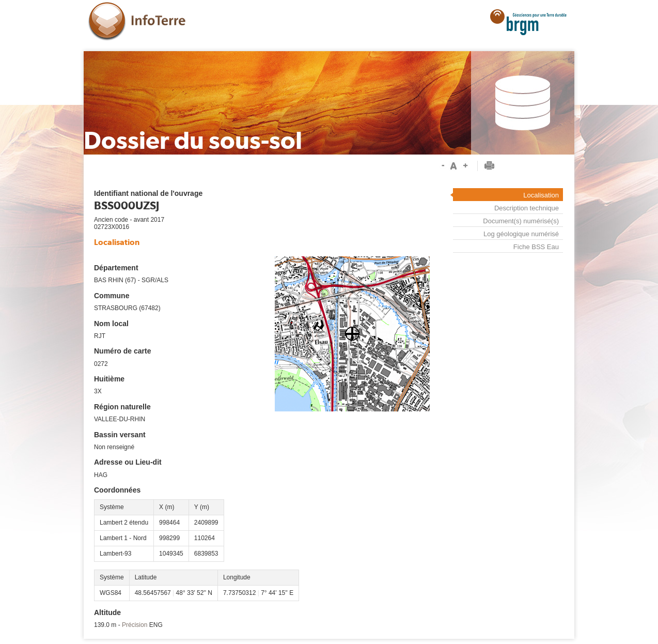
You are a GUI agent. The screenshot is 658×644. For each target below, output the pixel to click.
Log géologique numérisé (521, 234)
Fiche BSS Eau (536, 247)
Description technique (527, 208)
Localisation (541, 195)
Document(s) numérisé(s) (521, 221)
